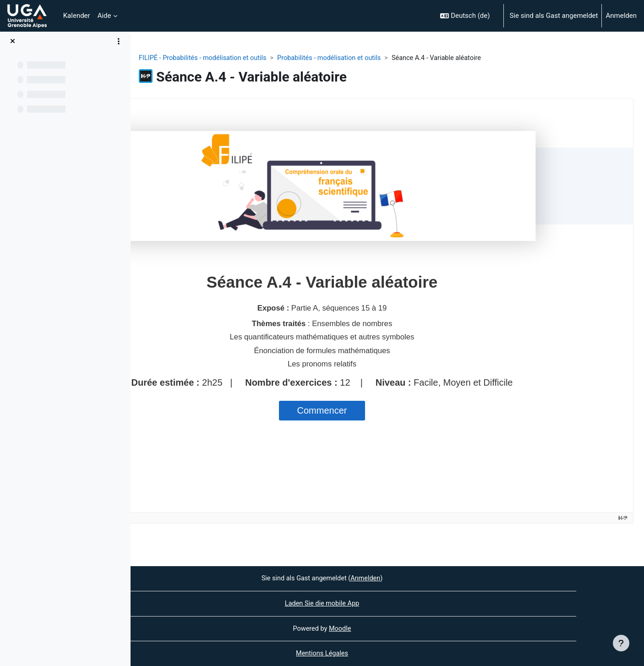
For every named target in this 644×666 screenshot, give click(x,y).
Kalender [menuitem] (77, 16)
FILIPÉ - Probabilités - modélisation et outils (270, 58)
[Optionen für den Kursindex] (119, 41)
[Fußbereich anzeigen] (621, 643)
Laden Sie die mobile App (387, 603)
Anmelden (621, 16)
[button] (468, 16)
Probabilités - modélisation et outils (401, 58)
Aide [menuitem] (104, 16)
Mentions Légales (387, 654)
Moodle (406, 628)
